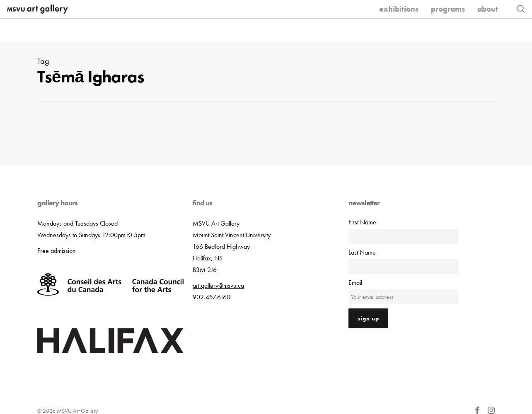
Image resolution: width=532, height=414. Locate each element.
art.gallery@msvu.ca (218, 286)
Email (355, 283)
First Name (362, 223)
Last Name (362, 253)
